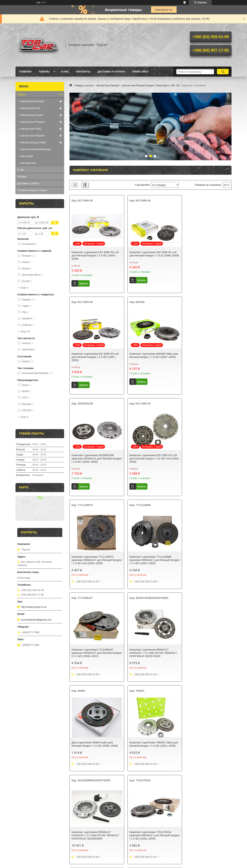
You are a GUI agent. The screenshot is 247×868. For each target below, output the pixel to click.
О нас (65, 72)
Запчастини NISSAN (33, 136)
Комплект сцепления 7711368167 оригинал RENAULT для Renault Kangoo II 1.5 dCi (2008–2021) (203, 458)
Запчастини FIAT (31, 108)
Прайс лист (141, 72)
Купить (84, 283)
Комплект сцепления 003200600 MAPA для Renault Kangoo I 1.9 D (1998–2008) (92, 737)
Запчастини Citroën (32, 115)
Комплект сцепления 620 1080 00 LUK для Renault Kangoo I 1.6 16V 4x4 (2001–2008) (206, 357)
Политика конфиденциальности (142, 792)
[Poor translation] (13, 815)
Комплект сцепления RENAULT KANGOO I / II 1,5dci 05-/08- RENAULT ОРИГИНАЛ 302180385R (95, 644)
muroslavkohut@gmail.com (36, 620)
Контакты (83, 72)
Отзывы (22, 177)
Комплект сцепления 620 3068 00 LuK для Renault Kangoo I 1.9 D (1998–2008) (150, 255)
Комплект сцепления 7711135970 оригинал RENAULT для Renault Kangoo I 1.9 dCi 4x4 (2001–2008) (92, 458)
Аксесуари (27, 156)
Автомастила (29, 163)
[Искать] (223, 72)
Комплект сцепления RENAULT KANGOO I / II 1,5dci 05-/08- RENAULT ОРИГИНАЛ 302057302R (95, 551)
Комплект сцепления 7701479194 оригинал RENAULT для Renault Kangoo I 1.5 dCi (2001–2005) (147, 644)
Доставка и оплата (111, 72)
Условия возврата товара (32, 190)
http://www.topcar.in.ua (34, 607)
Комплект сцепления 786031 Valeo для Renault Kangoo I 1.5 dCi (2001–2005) (204, 551)
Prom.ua (139, 789)
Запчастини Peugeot (33, 122)
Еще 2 (25, 417)
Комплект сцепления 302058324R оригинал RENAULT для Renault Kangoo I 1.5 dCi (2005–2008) (148, 357)
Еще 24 (25, 331)
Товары (44, 72)
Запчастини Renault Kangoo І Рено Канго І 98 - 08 (151, 85)
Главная (25, 72)
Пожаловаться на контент (112, 792)
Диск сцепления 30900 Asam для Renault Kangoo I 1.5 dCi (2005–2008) (150, 550)
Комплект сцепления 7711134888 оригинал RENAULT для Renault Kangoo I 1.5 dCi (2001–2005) (147, 458)
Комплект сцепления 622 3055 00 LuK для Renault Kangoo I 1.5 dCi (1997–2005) (205, 255)
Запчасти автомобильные (36, 149)
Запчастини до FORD (33, 142)
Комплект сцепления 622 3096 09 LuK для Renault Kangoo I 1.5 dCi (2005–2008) (95, 255)
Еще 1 (25, 288)
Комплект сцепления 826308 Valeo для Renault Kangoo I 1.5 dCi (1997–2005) (94, 357)
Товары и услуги (84, 85)
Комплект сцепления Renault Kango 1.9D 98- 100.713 (204, 735)
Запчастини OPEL (31, 129)
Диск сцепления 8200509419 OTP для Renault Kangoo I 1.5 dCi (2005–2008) (205, 643)
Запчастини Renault (108, 85)
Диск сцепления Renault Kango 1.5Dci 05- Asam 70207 (150, 735)
